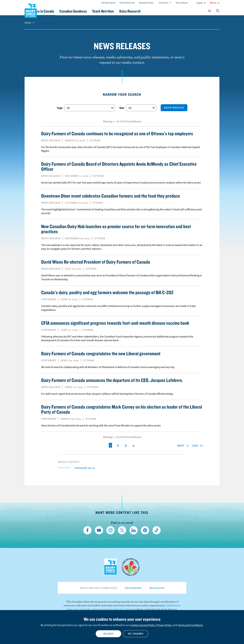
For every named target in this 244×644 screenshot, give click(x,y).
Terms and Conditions (190, 625)
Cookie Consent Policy (143, 625)
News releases (182, 3)
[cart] (209, 11)
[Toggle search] (218, 11)
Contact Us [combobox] (163, 3)
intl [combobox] (215, 3)
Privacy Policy (164, 625)
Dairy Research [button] (154, 11)
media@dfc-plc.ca (84, 468)
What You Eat (157, 588)
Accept (109, 634)
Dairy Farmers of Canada (31, 10)
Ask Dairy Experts (108, 3)
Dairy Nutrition (133, 588)
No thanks (136, 634)
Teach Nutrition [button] (123, 11)
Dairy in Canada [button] (57, 11)
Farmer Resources (127, 3)
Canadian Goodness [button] (90, 11)
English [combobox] (200, 3)
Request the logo (146, 3)
